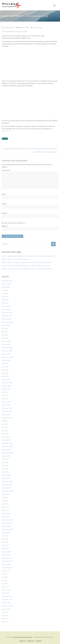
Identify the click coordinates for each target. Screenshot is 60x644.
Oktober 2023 (6, 354)
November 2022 (7, 383)
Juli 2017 (5, 574)
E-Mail (4, 204)
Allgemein (22, 28)
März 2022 (5, 399)
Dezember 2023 (7, 348)
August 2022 (6, 389)
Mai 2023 (5, 370)
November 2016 (7, 600)
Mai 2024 (5, 332)
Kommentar (6, 170)
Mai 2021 (5, 427)
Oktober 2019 (6, 488)
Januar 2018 (6, 555)
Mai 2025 (5, 297)
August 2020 (6, 456)
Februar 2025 (6, 306)
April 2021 (5, 431)
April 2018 (5, 545)
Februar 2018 (6, 552)
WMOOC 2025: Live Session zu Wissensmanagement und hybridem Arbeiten (27, 262)
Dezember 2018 (7, 520)
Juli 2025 (5, 290)
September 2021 (7, 418)
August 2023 (6, 360)
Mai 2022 (5, 395)
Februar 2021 (6, 437)
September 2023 (7, 357)
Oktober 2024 (6, 319)
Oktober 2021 (6, 415)
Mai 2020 (5, 466)
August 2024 (6, 325)
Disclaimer (38, 641)
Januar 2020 (6, 478)
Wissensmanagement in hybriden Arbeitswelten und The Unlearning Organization (29, 256)
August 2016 (6, 609)
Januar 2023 (6, 380)
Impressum (23, 641)
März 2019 (5, 510)
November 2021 (7, 411)
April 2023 (5, 373)
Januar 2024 (6, 344)
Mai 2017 (5, 580)
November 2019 (7, 485)
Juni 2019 (5, 501)
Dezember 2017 (7, 558)
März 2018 (5, 549)
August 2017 (6, 571)
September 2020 (7, 453)
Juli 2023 (5, 364)
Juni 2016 (5, 616)
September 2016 (7, 606)
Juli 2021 (5, 421)
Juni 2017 (5, 577)
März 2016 (5, 622)
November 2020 (7, 447)
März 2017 (5, 587)
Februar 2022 (6, 402)
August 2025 (6, 287)
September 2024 (7, 322)
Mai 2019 (5, 504)
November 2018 (7, 523)
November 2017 (7, 561)
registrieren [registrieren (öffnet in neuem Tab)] (6, 131)
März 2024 (5, 338)
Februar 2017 (6, 590)
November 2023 (7, 351)
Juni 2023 (5, 367)
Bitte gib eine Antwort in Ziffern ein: (13, 223)
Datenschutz (31, 641)
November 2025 (7, 281)
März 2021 (5, 434)
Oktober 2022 (6, 386)
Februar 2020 (6, 475)
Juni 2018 (5, 539)
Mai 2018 (5, 542)
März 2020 (5, 472)
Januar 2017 (6, 593)
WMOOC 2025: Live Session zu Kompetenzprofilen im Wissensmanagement (27, 269)
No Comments (37, 28)
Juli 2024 (5, 329)
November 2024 (7, 316)
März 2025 (5, 303)
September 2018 (7, 529)
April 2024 (5, 335)
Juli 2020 (5, 459)
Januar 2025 (6, 309)
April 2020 (5, 469)
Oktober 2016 (6, 603)
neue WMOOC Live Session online (46, 152)
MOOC (27, 28)
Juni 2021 (5, 424)
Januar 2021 (6, 440)
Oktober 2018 (6, 526)
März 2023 (5, 376)
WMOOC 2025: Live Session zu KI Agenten (16, 259)
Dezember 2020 (7, 443)
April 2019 (5, 507)
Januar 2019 (6, 517)
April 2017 (5, 584)
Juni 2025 (5, 293)
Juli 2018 (5, 536)
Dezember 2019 (7, 482)
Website (5, 213)
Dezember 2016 (7, 596)
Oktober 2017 (6, 565)
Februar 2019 (6, 514)
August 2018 (6, 533)
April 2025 (5, 300)
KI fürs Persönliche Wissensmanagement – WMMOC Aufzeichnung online (26, 266)
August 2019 (6, 494)
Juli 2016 (5, 612)
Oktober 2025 (6, 284)
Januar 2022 (6, 405)
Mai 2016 (5, 619)
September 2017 (7, 568)
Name (4, 194)
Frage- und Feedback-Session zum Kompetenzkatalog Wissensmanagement (29, 149)
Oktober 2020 (6, 450)
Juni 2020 (5, 462)
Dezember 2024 (7, 313)
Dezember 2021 (7, 408)
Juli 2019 (5, 498)
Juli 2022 (5, 392)
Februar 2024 (6, 341)
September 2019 (7, 491)
